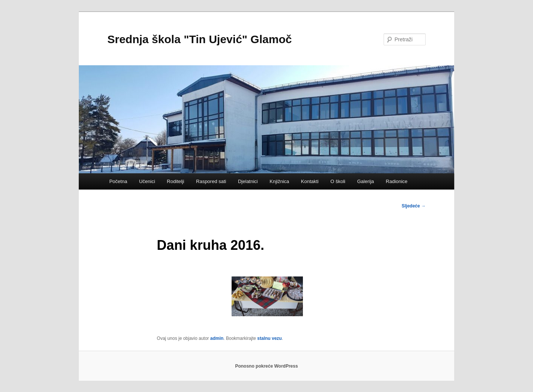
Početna (118, 181)
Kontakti (310, 181)
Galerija (365, 181)
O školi (338, 181)
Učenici (147, 181)
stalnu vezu (269, 338)
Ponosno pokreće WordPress (266, 366)
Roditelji (176, 181)
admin (217, 338)
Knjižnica (279, 181)
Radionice (397, 181)
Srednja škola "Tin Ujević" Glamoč (199, 39)
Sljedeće (414, 206)
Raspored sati (211, 181)
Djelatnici (248, 181)
